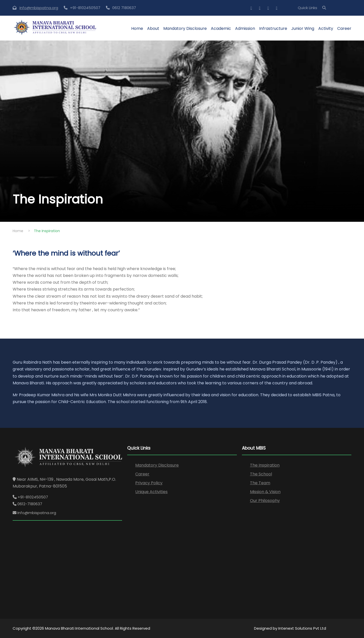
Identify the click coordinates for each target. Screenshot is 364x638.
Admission (245, 28)
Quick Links (308, 8)
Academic (221, 28)
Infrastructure (273, 28)
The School (261, 474)
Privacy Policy (149, 483)
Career (344, 28)
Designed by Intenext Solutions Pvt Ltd (290, 628)
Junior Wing (303, 28)
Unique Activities (151, 492)
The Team (260, 483)
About (153, 28)
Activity (326, 28)
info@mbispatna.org (39, 8)
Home (137, 28)
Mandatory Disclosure (185, 28)
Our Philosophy (265, 501)
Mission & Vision (265, 492)
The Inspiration (265, 465)
